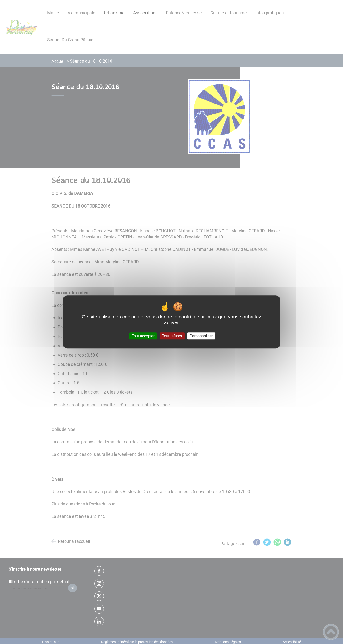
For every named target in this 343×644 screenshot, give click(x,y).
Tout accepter (143, 336)
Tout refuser (172, 336)
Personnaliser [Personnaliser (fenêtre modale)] (201, 336)
